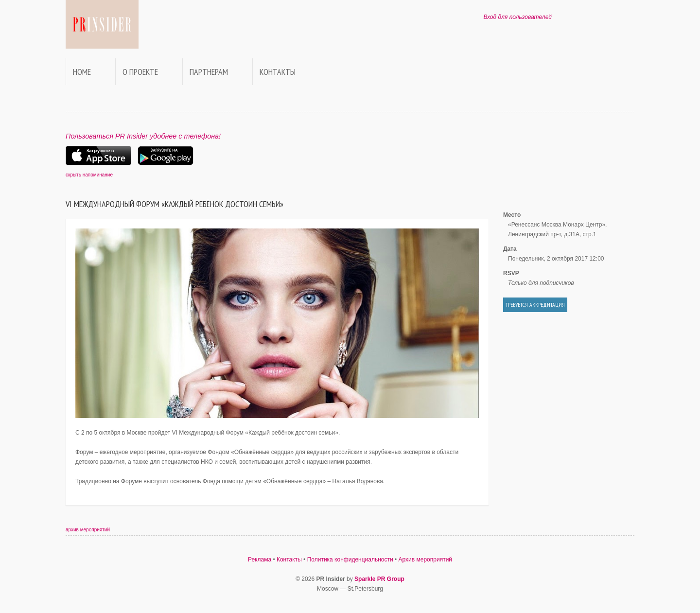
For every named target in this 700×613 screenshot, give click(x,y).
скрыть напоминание (89, 175)
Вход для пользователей (517, 17)
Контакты (278, 72)
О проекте (140, 72)
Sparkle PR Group (379, 579)
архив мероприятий (88, 530)
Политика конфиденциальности (350, 560)
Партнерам (209, 72)
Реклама (260, 560)
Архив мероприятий (426, 560)
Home (82, 72)
